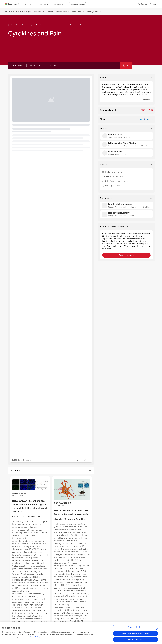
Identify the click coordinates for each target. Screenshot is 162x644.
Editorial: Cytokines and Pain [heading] (33, 88)
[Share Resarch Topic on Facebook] (145, 119)
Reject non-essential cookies (135, 634)
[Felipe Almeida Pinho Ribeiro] (126, 144)
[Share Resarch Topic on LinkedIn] (148, 119)
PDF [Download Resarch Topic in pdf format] (143, 110)
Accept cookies (135, 641)
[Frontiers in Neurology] (126, 214)
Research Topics (79, 25)
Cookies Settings (135, 628)
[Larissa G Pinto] (126, 153)
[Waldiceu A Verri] (126, 136)
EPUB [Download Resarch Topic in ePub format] (150, 110)
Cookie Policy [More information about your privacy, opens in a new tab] (35, 638)
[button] (35, 65)
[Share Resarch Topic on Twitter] (141, 119)
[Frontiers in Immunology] (126, 206)
